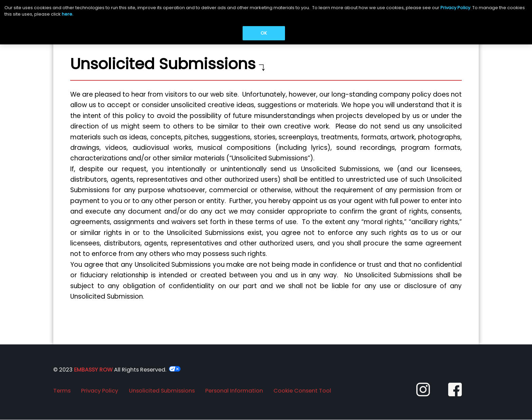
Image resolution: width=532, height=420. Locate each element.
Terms (62, 391)
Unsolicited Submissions (162, 391)
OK (264, 33)
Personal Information (234, 391)
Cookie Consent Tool (302, 391)
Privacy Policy (455, 8)
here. (68, 14)
